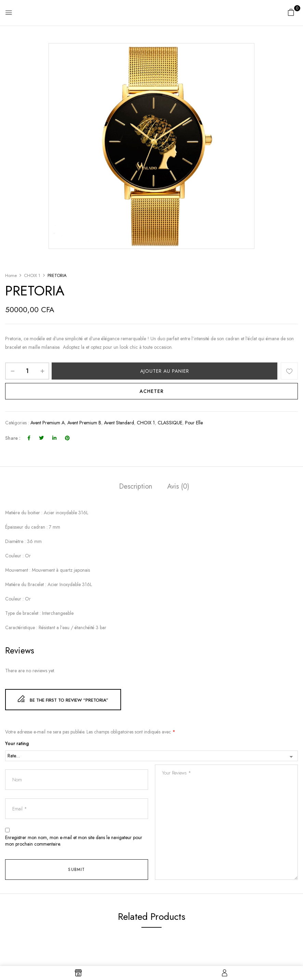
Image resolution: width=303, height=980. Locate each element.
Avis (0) (178, 486)
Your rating (17, 744)
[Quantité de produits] (27, 371)
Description (136, 486)
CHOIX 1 (32, 275)
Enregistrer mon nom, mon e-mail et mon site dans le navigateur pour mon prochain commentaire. (74, 841)
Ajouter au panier (165, 371)
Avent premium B (84, 423)
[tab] (136, 487)
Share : (13, 438)
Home (11, 275)
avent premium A (48, 423)
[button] (291, 12)
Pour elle (194, 423)
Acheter (151, 391)
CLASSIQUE (170, 423)
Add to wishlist (289, 371)
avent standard (119, 423)
